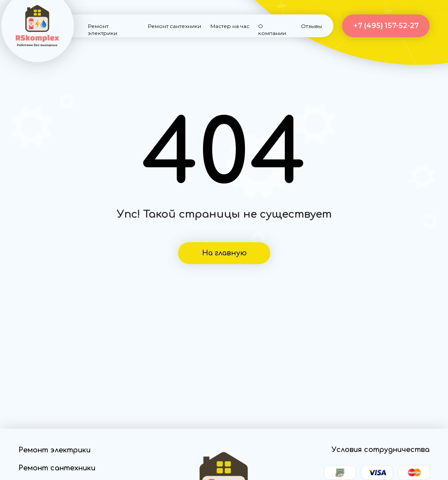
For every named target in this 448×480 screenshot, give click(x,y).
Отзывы (311, 26)
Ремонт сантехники (175, 26)
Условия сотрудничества (381, 450)
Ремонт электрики (103, 30)
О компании (272, 30)
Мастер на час (230, 26)
